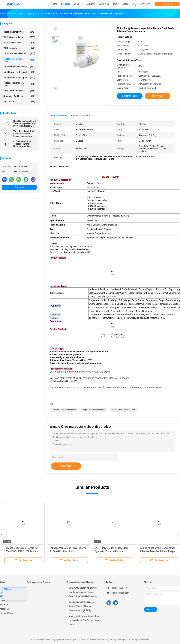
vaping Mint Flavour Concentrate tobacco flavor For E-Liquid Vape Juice (157, 551)
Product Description (80, 116)
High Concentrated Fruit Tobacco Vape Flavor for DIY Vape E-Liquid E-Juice (25, 123)
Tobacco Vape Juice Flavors (19, 60)
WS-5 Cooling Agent (19, 43)
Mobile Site (5, 609)
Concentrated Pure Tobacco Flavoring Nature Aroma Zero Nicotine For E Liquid (23, 144)
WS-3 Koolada (19, 48)
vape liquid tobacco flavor (94, 410)
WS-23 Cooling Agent (19, 37)
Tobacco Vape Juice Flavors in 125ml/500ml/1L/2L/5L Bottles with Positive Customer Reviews (21, 551)
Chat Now (167, 4)
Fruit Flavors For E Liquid (19, 77)
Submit (66, 466)
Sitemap (4, 605)
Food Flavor (19, 102)
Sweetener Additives (19, 96)
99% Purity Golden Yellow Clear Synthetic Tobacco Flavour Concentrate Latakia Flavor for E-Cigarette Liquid (84, 592)
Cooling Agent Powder (19, 32)
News (3, 600)
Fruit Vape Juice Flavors (19, 53)
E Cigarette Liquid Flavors (19, 67)
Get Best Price (130, 96)
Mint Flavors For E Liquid (19, 72)
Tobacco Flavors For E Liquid (19, 84)
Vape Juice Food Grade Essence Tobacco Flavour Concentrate (24, 134)
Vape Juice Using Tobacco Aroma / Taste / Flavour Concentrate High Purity (81, 606)
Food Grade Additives (19, 91)
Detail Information (58, 116)
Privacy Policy (6, 613)
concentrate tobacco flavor (124, 410)
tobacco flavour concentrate (64, 410)
